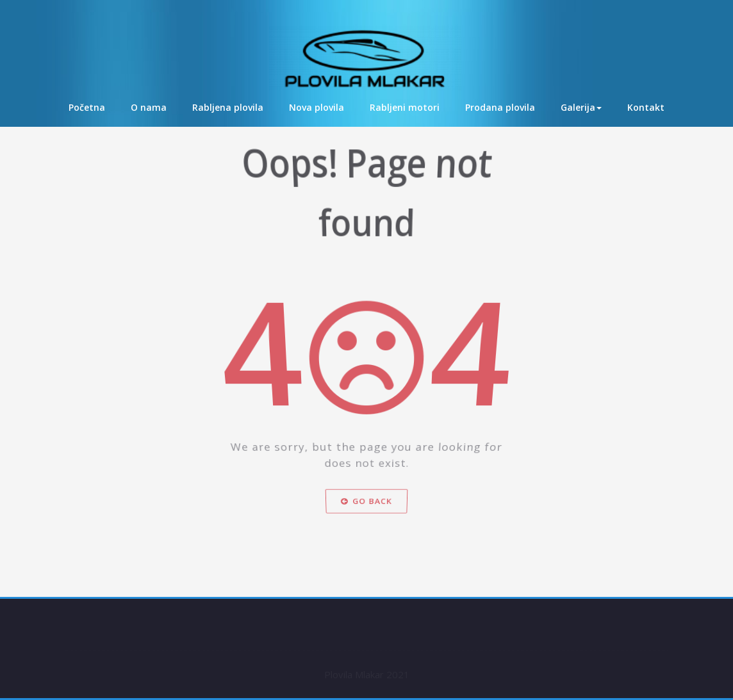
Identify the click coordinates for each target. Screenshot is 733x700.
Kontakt (646, 107)
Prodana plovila (500, 107)
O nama (149, 107)
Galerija (581, 107)
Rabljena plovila (228, 107)
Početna (87, 107)
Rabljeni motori (405, 107)
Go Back (366, 516)
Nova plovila (317, 107)
